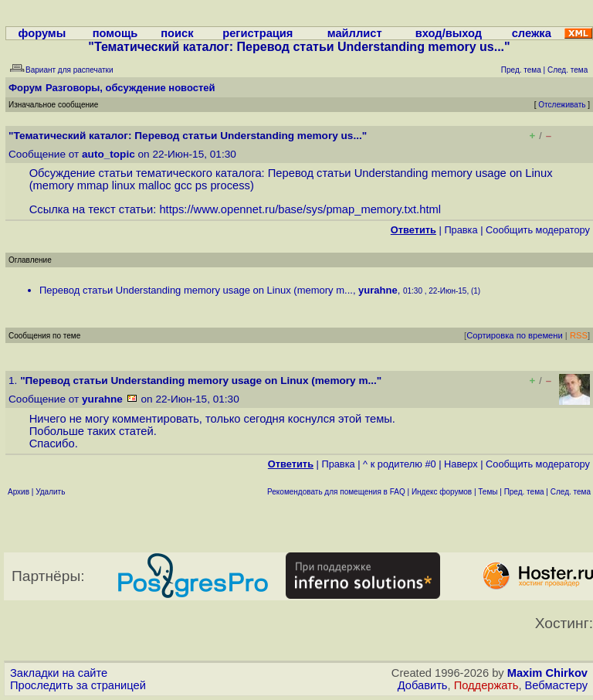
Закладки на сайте (59, 673)
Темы (488, 492)
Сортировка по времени (515, 335)
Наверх (461, 464)
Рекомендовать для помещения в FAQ (336, 492)
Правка (461, 230)
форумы (42, 33)
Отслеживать (562, 105)
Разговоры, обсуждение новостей (130, 88)
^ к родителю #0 (400, 464)
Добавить (423, 685)
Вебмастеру (556, 685)
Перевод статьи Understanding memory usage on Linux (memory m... (196, 290)
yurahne (378, 290)
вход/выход (449, 33)
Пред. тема (524, 492)
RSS (579, 335)
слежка (532, 33)
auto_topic (108, 154)
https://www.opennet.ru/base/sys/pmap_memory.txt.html (300, 209)
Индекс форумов (442, 492)
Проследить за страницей (78, 685)
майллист (355, 33)
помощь (115, 33)
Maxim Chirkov (547, 673)
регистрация (258, 33)
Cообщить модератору (538, 230)
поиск (177, 33)
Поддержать (486, 685)
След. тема (571, 492)
